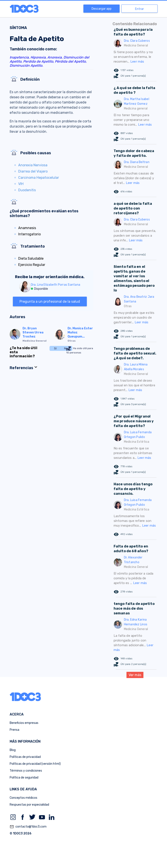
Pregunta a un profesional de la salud (50, 301)
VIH (21, 184)
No (66, 348)
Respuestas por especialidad (29, 805)
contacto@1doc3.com (28, 827)
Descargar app (102, 9)
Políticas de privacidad (25, 757)
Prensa (14, 730)
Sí (55, 348)
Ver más (135, 675)
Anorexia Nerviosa (33, 165)
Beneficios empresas (24, 723)
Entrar (139, 9)
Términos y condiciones (26, 771)
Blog (13, 750)
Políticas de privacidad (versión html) (35, 764)
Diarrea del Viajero (33, 171)
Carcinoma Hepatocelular (39, 178)
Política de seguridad (24, 778)
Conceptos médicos (23, 798)
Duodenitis (27, 190)
